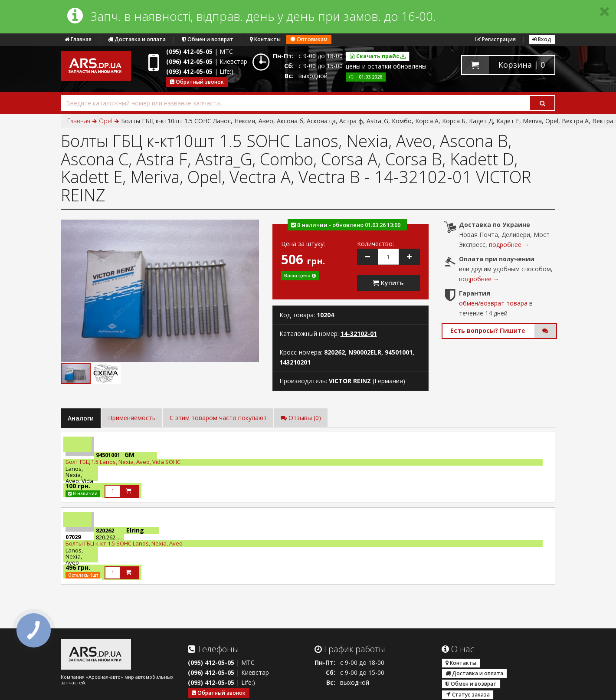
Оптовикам (309, 39)
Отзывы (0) (301, 418)
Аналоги (81, 418)
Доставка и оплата (137, 39)
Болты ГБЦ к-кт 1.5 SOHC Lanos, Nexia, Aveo (124, 543)
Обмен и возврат (208, 39)
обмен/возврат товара (493, 303)
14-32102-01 (359, 334)
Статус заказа (468, 695)
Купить (388, 283)
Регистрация (496, 39)
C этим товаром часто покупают (218, 418)
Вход (542, 39)
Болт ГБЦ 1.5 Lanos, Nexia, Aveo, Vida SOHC (123, 462)
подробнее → (509, 245)
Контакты (265, 39)
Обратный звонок (197, 82)
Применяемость (132, 418)
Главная (78, 39)
